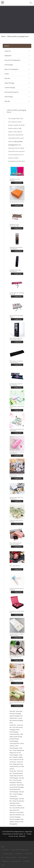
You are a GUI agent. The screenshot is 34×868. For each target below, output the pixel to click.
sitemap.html (22, 836)
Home (3, 36)
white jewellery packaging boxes (18, 36)
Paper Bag (7, 101)
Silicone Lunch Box (11, 857)
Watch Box (7, 78)
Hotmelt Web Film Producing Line (20, 850)
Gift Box (7, 74)
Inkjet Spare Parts (16, 861)
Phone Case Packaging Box (12, 69)
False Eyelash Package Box (12, 92)
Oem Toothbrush (23, 857)
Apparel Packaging (9, 83)
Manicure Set (6, 861)
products (7, 46)
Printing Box (6, 850)
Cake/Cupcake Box (15, 734)
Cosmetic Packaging (10, 88)
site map (16, 836)
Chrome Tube (19, 854)
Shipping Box (8, 56)
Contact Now (18, 183)
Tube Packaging (9, 97)
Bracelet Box (20, 785)
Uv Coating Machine (8, 854)
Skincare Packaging (15, 819)
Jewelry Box (8, 51)
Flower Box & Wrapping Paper (12, 60)
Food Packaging (9, 65)
